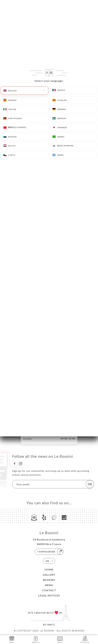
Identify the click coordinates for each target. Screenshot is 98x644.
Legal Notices (49, 595)
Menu (49, 585)
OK (90, 484)
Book (12, 639)
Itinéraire (85, 639)
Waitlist (36, 639)
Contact (49, 590)
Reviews (49, 580)
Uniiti (51, 625)
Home (49, 569)
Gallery (49, 575)
